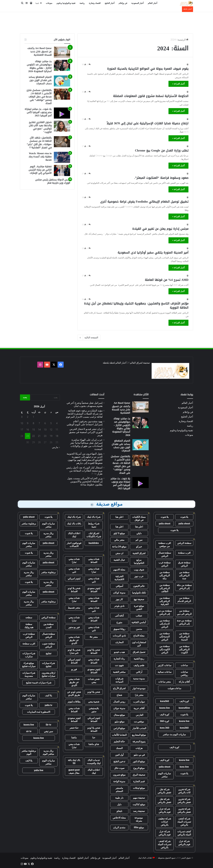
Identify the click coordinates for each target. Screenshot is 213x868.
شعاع (119, 695)
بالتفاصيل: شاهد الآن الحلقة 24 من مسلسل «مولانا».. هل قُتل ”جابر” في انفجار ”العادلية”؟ (39, 143)
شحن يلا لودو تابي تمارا (74, 651)
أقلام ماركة (184, 682)
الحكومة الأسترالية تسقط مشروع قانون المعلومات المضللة (151, 96)
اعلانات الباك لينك (74, 535)
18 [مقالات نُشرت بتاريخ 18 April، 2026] (57, 436)
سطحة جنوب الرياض (48, 645)
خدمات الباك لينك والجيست (94, 762)
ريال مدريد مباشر (49, 535)
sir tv (29, 731)
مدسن (139, 629)
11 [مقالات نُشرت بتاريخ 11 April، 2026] (57, 430)
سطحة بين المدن (49, 626)
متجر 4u (94, 637)
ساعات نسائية (165, 672)
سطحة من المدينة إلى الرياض (165, 637)
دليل (119, 804)
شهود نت (119, 665)
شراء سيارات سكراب (29, 655)
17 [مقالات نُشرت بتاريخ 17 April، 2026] (22, 430)
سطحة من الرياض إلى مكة (165, 575)
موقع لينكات (139, 788)
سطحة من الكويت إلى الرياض (165, 649)
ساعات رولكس (184, 674)
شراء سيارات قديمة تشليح (39, 683)
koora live (165, 708)
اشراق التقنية (139, 553)
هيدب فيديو (119, 652)
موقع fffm (139, 827)
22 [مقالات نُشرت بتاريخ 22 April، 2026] (33, 436)
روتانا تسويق (119, 629)
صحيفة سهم (139, 798)
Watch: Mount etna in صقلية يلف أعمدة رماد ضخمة (40, 157)
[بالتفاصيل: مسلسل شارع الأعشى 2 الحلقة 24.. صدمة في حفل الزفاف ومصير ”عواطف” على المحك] (62, 94)
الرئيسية (183, 40)
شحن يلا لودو (94, 692)
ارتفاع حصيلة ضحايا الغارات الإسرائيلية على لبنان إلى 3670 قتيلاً (148, 123)
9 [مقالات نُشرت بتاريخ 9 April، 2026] (28, 423)
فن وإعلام (123, 3)
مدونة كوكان (119, 593)
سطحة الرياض (184, 543)
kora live (184, 767)
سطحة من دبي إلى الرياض (165, 612)
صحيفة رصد (139, 811)
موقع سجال (119, 715)
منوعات (49, 3)
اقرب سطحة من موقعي (165, 545)
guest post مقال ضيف (74, 771)
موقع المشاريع (139, 735)
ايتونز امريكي (74, 578)
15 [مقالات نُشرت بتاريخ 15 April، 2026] (33, 430)
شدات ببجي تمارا (74, 561)
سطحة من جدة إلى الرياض (184, 622)
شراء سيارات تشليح (49, 665)
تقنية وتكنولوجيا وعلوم (66, 3)
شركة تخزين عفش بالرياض (184, 801)
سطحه (29, 617)
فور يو (74, 669)
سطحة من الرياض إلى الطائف (165, 588)
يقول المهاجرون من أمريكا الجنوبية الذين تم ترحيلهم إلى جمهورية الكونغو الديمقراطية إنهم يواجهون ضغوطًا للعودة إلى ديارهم (85, 458)
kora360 (165, 701)
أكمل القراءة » (178, 84)
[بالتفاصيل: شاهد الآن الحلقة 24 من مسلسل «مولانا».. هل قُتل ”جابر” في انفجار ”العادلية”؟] (62, 142)
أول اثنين (119, 755)
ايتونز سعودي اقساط (94, 590)
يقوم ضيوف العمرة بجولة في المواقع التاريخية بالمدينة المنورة (148, 69)
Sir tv (48, 725)
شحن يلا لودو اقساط (74, 590)
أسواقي (119, 586)
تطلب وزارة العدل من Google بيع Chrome (162, 150)
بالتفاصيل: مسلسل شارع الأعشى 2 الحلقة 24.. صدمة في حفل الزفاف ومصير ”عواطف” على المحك (39, 97)
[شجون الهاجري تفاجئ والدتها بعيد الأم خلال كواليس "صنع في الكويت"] (62, 126)
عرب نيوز (139, 576)
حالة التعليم (119, 742)
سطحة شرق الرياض (184, 564)
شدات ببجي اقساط (94, 561)
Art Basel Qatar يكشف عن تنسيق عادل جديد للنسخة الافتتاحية (39, 52)
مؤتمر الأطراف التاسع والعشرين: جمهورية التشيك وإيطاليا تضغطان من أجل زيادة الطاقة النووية (136, 306)
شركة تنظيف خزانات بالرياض (165, 822)
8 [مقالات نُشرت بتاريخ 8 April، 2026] (34, 423)
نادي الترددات (119, 636)
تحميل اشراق (139, 652)
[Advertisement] (106, 22)
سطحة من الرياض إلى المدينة (184, 637)
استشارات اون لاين (139, 644)
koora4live (184, 708)
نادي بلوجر (119, 606)
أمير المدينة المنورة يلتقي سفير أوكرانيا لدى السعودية (153, 253)
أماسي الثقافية (139, 622)
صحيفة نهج (139, 599)
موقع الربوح (139, 768)
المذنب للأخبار (139, 728)
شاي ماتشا (94, 744)
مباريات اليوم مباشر (165, 775)
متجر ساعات (165, 682)
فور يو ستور (74, 627)
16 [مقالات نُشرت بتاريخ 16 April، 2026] (28, 430)
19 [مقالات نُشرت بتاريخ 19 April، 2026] (51, 436)
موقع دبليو (119, 722)
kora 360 (165, 728)
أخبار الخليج (110, 3)
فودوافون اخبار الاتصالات (74, 545)
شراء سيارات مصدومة (29, 674)
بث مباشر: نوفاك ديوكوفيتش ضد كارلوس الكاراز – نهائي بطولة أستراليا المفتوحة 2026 (39, 66)
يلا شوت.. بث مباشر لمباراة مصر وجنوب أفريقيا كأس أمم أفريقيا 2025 (38, 112)
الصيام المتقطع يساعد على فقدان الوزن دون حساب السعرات (40, 80)
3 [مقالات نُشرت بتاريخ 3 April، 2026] (22, 417)
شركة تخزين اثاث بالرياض (184, 791)
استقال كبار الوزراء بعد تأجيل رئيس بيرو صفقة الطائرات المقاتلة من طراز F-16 (84, 471)
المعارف (119, 642)
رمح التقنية (139, 659)
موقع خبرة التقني (139, 608)
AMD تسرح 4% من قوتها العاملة (167, 280)
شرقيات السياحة (119, 680)
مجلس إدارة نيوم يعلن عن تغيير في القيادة (160, 229)
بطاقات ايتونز (74, 702)
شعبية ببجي (94, 702)
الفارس (139, 715)
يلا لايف (49, 695)
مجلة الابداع (139, 636)
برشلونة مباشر (29, 524)
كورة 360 (165, 721)
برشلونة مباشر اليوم (29, 752)
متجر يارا (139, 695)
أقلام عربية (139, 708)
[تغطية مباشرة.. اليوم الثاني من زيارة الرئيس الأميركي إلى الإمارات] (62, 170)
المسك (119, 748)
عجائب (139, 616)
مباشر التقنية (119, 672)
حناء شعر (74, 728)
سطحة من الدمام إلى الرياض (165, 624)
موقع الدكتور (139, 761)
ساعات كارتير (165, 665)
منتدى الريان (119, 827)
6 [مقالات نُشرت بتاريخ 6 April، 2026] (45, 423)
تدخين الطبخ (119, 761)
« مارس (56, 447)
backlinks (94, 543)
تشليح (49, 653)
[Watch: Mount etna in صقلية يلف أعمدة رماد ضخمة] (62, 157)
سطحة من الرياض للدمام (184, 600)
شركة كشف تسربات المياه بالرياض (184, 822)
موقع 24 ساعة (119, 547)
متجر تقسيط (74, 608)
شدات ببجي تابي (74, 570)
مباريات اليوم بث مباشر (174, 734)
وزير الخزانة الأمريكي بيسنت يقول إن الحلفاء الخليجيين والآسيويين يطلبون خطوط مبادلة (85, 481)
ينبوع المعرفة (139, 742)
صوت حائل (119, 768)
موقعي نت (139, 722)
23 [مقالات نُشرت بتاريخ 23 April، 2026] (28, 436)
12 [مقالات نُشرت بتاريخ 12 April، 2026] (51, 430)
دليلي (139, 533)
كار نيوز (119, 599)
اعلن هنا (119, 517)
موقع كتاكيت (139, 804)
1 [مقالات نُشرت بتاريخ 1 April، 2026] (34, 417)
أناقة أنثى (119, 616)
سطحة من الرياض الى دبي (184, 612)
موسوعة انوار (139, 688)
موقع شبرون (119, 775)
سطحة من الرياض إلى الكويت (184, 649)
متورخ (119, 622)
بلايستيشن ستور (94, 710)
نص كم (139, 540)
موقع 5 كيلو (119, 533)
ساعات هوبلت (174, 688)
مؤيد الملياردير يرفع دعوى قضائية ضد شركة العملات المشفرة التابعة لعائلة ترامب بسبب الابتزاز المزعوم (84, 414)
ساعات (184, 665)
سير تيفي (48, 731)
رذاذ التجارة (119, 659)
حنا (94, 738)
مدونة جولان (119, 708)
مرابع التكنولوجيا (139, 561)
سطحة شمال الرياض (165, 554)
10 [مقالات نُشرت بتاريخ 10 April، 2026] (22, 423)
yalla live (39, 770)
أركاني (139, 672)
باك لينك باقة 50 (74, 762)
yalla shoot (184, 524)
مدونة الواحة (119, 781)
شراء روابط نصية (94, 525)
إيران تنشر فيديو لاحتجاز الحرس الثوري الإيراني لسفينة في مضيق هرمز (86, 432)
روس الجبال (119, 702)
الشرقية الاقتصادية (119, 578)
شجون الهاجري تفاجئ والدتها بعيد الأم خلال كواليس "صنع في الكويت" (40, 127)
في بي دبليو (139, 755)
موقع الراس (119, 728)
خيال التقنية (119, 560)
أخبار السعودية (138, 3)
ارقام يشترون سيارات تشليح (49, 674)
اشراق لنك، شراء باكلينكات (94, 535)
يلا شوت (184, 517)
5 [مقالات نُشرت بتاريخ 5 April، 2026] (51, 423)
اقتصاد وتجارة (95, 3)
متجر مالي (119, 540)
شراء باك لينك (94, 517)
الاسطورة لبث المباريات (39, 712)
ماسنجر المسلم (119, 790)
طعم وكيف (139, 665)
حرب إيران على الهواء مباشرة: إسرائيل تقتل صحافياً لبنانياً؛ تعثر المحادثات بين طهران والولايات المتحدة (86, 444)
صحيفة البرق (139, 775)
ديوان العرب (139, 702)
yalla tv (48, 705)
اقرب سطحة (184, 553)
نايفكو (119, 811)
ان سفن (119, 553)
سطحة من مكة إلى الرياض (184, 587)
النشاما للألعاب (119, 735)
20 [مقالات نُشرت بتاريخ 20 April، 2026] (45, 436)
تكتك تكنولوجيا (139, 593)
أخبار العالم (153, 3)
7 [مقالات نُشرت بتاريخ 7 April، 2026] (39, 423)
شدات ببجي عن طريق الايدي (74, 640)
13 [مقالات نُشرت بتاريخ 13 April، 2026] (45, 430)
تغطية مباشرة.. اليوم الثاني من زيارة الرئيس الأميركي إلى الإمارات (40, 170)
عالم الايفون (139, 586)
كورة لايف (184, 701)
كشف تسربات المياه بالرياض (184, 833)
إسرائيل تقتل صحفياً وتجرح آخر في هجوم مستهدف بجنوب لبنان (85, 404)
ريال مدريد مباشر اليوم (48, 752)
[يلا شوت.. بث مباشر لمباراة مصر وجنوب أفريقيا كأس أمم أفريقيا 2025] (62, 113)
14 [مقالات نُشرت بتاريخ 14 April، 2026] (39, 430)
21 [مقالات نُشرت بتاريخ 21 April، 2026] (39, 436)
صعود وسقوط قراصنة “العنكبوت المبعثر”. (161, 178)
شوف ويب (139, 570)
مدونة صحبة (139, 679)
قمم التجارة (139, 781)
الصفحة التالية (89, 338)
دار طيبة (119, 798)
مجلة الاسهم (119, 570)
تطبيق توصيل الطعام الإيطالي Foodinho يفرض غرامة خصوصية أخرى (144, 202)
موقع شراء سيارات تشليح (29, 665)
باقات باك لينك (74, 524)
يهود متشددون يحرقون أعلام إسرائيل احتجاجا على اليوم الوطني (85, 423)
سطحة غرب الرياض (165, 564)
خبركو (139, 547)
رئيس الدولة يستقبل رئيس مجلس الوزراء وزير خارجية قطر (53, 181)
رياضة (82, 3)
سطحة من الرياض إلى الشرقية (165, 601)
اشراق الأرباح (119, 688)
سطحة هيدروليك (29, 626)
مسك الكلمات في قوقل (139, 518)
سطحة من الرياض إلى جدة (184, 575)
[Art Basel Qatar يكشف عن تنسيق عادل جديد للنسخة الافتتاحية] (62, 52)
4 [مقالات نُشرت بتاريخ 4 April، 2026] (57, 423)
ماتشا (74, 738)
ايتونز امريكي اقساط (74, 661)
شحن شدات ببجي (94, 681)
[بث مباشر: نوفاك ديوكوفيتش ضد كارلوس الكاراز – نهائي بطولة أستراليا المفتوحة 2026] (62, 65)
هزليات (139, 748)
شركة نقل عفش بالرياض (165, 791)
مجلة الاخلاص (119, 818)
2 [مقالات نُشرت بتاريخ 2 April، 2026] (28, 417)
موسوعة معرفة (139, 819)
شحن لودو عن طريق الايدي (74, 693)
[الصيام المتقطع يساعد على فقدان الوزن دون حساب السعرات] (62, 81)
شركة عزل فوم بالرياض (165, 810)
